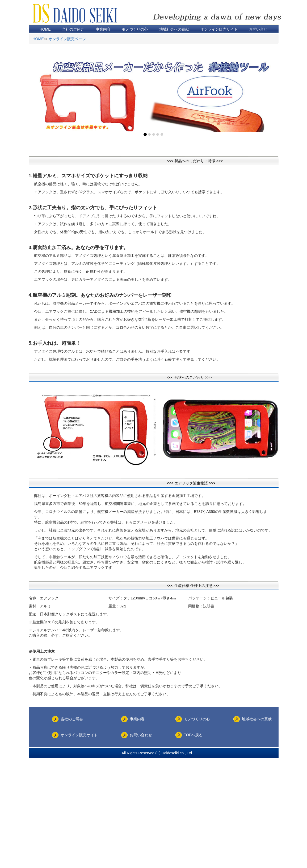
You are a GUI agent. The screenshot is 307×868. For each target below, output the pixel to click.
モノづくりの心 (135, 29)
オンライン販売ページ (67, 39)
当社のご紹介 (73, 29)
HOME (45, 29)
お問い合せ (258, 29)
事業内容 (103, 29)
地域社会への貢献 (174, 29)
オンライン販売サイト (219, 29)
